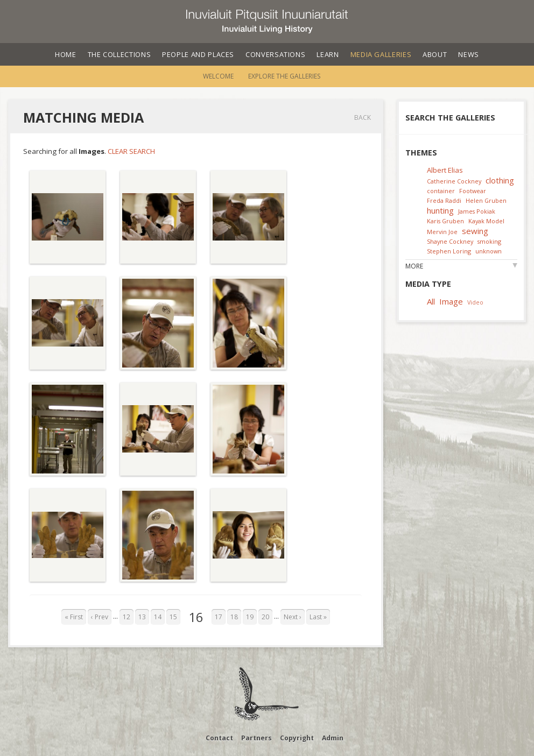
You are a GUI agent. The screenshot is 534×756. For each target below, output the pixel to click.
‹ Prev (100, 617)
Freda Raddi (444, 200)
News (469, 54)
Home (66, 54)
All (431, 301)
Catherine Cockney (454, 181)
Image (451, 301)
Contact (219, 738)
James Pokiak (477, 211)
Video (475, 302)
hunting (440, 210)
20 (265, 617)
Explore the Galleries (284, 76)
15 (173, 617)
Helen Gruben (486, 200)
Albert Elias (445, 170)
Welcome (218, 76)
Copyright (297, 738)
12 (127, 617)
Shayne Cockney (450, 241)
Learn (328, 54)
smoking (489, 241)
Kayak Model (486, 221)
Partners (257, 738)
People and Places (198, 54)
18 (234, 617)
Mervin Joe (442, 232)
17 (219, 617)
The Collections (120, 54)
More (414, 266)
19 (250, 617)
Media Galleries (381, 54)
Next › (293, 617)
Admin (333, 738)
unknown (489, 251)
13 (142, 617)
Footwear (473, 191)
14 (158, 617)
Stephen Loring (449, 251)
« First (74, 617)
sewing (475, 231)
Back (363, 118)
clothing (500, 180)
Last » (318, 617)
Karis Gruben (445, 221)
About (435, 54)
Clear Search (131, 151)
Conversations (275, 54)
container (441, 191)
